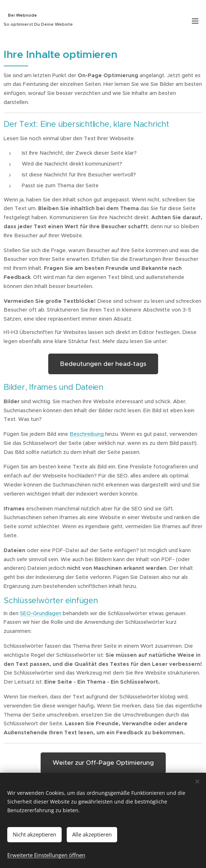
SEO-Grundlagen (41, 613)
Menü (195, 21)
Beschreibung (87, 434)
